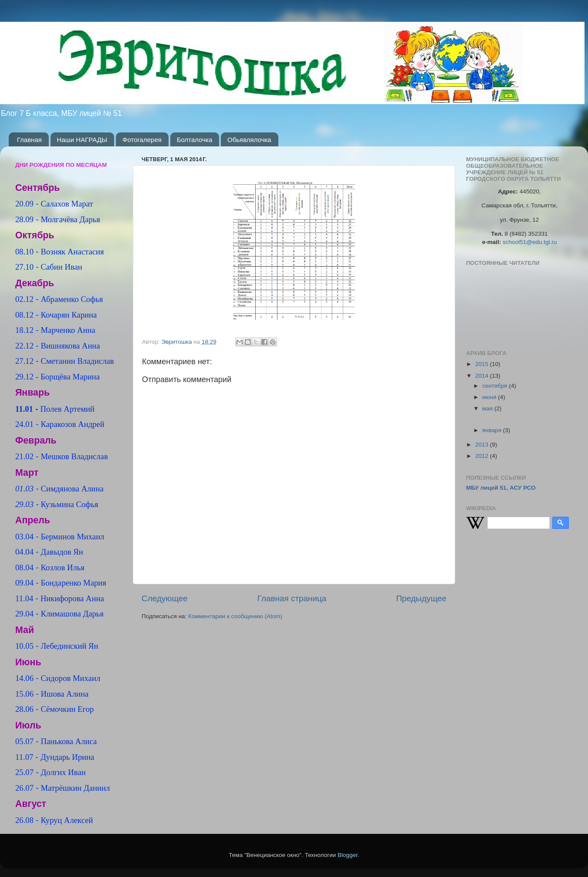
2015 (483, 364)
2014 (483, 376)
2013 (483, 445)
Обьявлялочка (249, 140)
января (493, 430)
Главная (29, 140)
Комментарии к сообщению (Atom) (235, 616)
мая (488, 408)
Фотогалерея (142, 140)
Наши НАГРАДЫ (82, 140)
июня (490, 397)
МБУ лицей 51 (486, 488)
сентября (495, 386)
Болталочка (195, 140)
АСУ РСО (523, 488)
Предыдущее (421, 598)
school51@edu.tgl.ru (530, 242)
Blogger (348, 855)
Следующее (165, 598)
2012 (483, 456)
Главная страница (292, 598)
